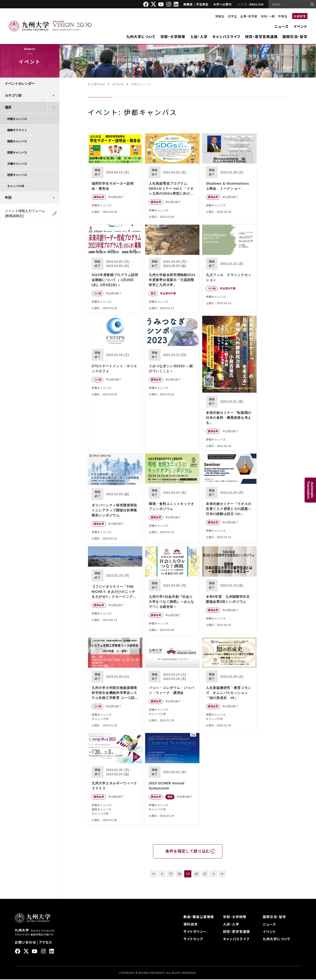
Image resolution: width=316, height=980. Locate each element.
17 (171, 874)
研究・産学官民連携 (261, 37)
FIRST (153, 875)
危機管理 (300, 16)
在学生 (232, 16)
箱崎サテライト (17, 130)
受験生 (220, 16)
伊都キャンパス (17, 119)
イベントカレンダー (20, 84)
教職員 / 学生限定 (196, 4)
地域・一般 (268, 16)
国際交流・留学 (295, 37)
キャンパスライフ (226, 37)
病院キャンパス (17, 141)
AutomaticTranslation (310, 490)
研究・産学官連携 (236, 932)
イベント (300, 26)
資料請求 (191, 925)
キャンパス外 (16, 186)
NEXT (213, 875)
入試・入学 (199, 37)
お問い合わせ (25, 943)
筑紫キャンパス (17, 153)
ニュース (281, 26)
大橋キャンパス (17, 164)
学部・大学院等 (173, 37)
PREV (162, 875)
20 (196, 874)
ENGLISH (257, 4)
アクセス (46, 943)
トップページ (96, 84)
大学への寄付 (222, 4)
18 (179, 874)
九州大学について (141, 37)
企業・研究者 (249, 16)
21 (205, 874)
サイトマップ (193, 940)
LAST (222, 875)
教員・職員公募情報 (199, 917)
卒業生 (283, 16)
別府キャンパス (17, 175)
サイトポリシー (195, 932)
